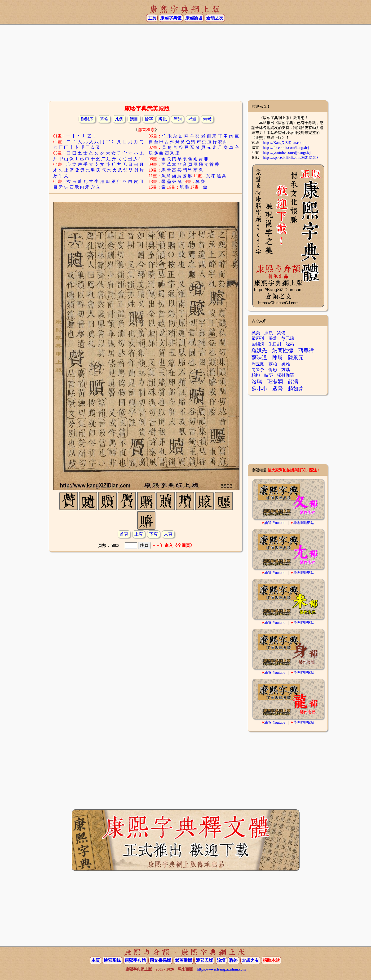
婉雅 (286, 364)
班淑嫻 (275, 382)
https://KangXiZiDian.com (283, 143)
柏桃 (256, 375)
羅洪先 (259, 350)
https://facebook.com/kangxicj (286, 148)
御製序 (87, 119)
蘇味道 (259, 357)
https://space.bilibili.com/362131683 (291, 157)
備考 (207, 119)
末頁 (168, 534)
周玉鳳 (258, 364)
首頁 (124, 534)
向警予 (258, 370)
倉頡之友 (215, 18)
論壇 (221, 960)
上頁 (139, 534)
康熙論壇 (194, 18)
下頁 (154, 534)
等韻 (177, 119)
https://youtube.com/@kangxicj (287, 153)
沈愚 (290, 344)
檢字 (149, 119)
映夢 (269, 375)
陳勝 (278, 357)
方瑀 (286, 370)
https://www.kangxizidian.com (221, 969)
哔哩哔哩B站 (304, 523)
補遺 (192, 119)
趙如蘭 (296, 389)
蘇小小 (259, 389)
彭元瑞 (288, 338)
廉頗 (269, 333)
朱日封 (275, 344)
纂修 (104, 119)
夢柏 (273, 364)
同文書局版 (160, 960)
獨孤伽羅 (286, 375)
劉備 (281, 333)
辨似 (163, 119)
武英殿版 (184, 960)
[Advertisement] (185, 62)
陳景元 (296, 357)
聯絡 (234, 960)
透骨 (278, 389)
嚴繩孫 (258, 338)
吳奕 (256, 333)
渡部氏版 (204, 960)
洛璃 (257, 382)
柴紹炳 (258, 344)
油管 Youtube (275, 523)
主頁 (152, 18)
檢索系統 (112, 960)
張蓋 (273, 338)
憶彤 (273, 370)
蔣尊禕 (306, 350)
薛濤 (293, 382)
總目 (134, 119)
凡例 (119, 119)
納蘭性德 (283, 350)
